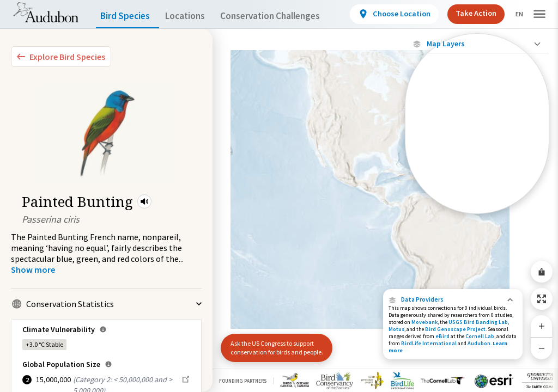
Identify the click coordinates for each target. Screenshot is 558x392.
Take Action (472, 13)
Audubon (479, 343)
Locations (195, 16)
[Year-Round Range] (477, 206)
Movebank (424, 322)
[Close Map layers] (477, 44)
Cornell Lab (480, 336)
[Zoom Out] (542, 348)
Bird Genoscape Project (455, 329)
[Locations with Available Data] (477, 113)
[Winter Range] (477, 188)
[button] (144, 201)
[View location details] (393, 14)
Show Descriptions (477, 216)
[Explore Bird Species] (61, 57)
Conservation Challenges (287, 16)
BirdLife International (429, 343)
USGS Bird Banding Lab (478, 322)
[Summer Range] (477, 169)
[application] (279, 196)
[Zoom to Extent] (542, 299)
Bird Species (128, 16)
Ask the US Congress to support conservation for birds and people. (272, 343)
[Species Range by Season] (477, 151)
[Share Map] (542, 272)
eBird (442, 336)
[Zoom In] (542, 326)
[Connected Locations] (477, 132)
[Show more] (33, 269)
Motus (396, 329)
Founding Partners (243, 381)
